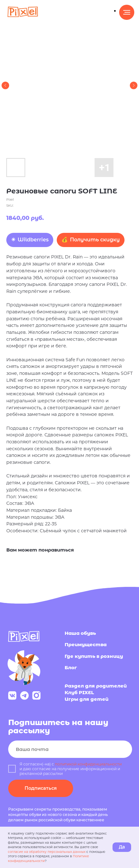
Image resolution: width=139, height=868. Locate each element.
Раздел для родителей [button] (96, 686)
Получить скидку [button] (95, 240)
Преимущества (86, 645)
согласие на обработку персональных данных (47, 852)
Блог (71, 668)
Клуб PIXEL (79, 693)
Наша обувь (80, 633)
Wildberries (33, 240)
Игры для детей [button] (87, 699)
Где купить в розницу (94, 656)
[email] (70, 749)
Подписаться (41, 788)
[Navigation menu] (127, 12)
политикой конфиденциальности (88, 764)
